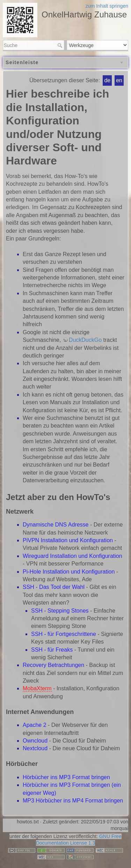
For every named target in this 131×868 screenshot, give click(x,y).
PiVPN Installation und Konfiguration (68, 540)
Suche (61, 45)
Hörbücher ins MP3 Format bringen (66, 777)
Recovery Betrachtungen (53, 665)
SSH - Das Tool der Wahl (54, 587)
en (119, 80)
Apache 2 (35, 725)
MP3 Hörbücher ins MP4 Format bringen (73, 801)
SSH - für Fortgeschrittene (64, 634)
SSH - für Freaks (52, 650)
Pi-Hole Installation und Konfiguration (69, 572)
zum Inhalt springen (107, 6)
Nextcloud (35, 748)
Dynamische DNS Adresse (56, 525)
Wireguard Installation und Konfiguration (72, 556)
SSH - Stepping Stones (60, 611)
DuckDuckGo (85, 340)
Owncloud (35, 741)
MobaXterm (37, 688)
